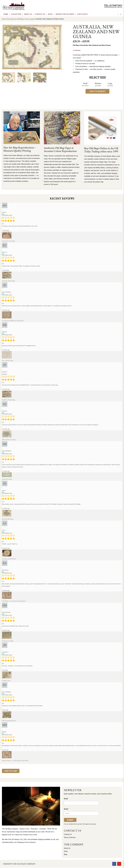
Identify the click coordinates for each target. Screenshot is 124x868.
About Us (28, 14)
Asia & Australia (30, 19)
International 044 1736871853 (113, 7)
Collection (16, 14)
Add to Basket (97, 91)
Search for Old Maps (65, 14)
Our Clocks (82, 14)
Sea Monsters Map (8, 641)
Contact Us (68, 834)
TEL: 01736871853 (113, 5)
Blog (50, 14)
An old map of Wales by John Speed (13, 321)
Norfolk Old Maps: (8, 519)
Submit (70, 820)
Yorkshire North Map (9, 281)
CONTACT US (40, 14)
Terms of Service (70, 837)
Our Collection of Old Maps (15, 19)
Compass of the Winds (9, 559)
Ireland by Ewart (7, 479)
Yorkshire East (6, 681)
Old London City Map (9, 440)
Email (66, 799)
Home (6, 14)
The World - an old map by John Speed (14, 601)
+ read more (77, 50)
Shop (66, 851)
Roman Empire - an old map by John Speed (15, 760)
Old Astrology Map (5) (9, 721)
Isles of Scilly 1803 (8, 360)
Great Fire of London (8, 241)
